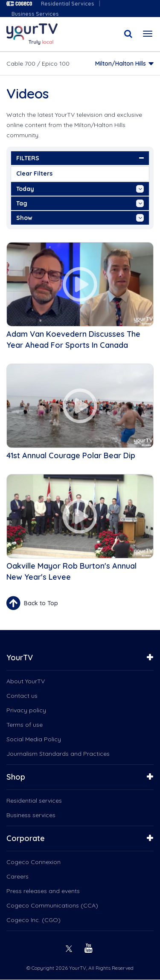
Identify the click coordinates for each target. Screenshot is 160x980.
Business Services (35, 14)
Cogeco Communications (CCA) (52, 905)
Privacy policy (26, 710)
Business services (31, 815)
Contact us (22, 696)
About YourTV (26, 681)
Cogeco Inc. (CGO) (33, 920)
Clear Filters (34, 173)
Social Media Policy (34, 739)
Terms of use (25, 725)
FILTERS (80, 158)
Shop (16, 777)
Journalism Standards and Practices (58, 754)
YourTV (20, 658)
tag (80, 203)
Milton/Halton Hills (121, 64)
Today (80, 189)
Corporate (26, 838)
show (80, 218)
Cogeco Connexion (33, 862)
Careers (17, 876)
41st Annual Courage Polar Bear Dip (71, 455)
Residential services (34, 801)
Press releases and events (43, 891)
